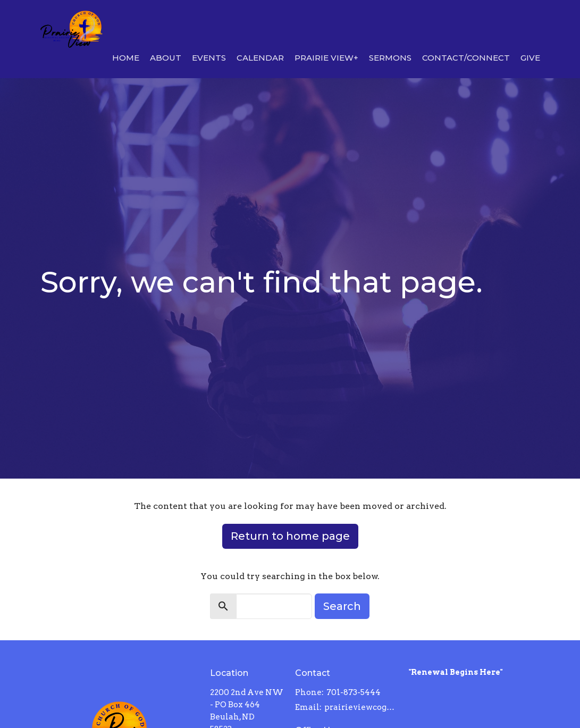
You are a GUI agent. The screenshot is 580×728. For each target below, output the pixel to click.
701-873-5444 (354, 692)
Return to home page (290, 536)
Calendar (260, 58)
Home (126, 58)
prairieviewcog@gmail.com (361, 707)
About (166, 58)
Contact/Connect (466, 58)
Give (530, 58)
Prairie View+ (326, 58)
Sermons (390, 58)
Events (209, 58)
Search (342, 606)
